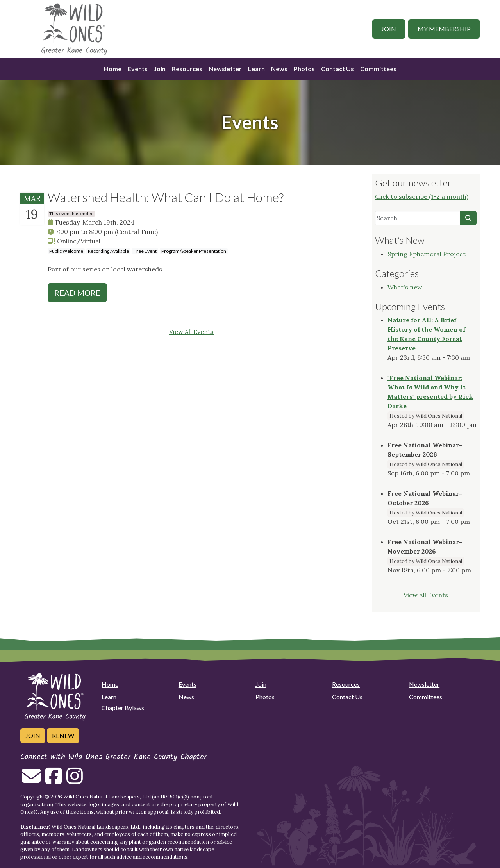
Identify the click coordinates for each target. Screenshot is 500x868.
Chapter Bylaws (123, 708)
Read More (77, 293)
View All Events (191, 332)
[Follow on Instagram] (75, 780)
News (279, 69)
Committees (378, 69)
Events (138, 69)
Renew (63, 735)
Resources (187, 69)
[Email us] (31, 780)
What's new (405, 287)
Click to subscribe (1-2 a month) (422, 196)
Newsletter (225, 69)
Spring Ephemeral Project (427, 254)
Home (113, 69)
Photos (304, 69)
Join (389, 29)
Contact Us (337, 69)
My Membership (444, 29)
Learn (256, 69)
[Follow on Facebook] (54, 780)
